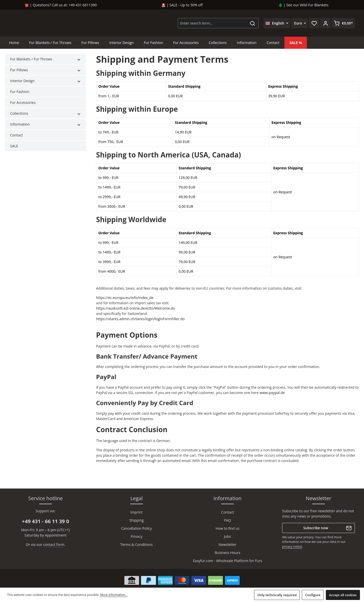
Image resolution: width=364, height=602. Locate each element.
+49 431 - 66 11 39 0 (45, 521)
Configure (313, 595)
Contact (227, 512)
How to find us (228, 528)
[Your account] (325, 24)
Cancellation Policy (136, 528)
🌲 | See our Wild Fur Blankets (303, 5)
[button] (79, 61)
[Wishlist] (314, 24)
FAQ (228, 520)
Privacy (136, 536)
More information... (114, 595)
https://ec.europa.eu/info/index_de (125, 300)
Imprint (136, 512)
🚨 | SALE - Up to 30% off (182, 5)
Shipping (137, 520)
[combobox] (212, 24)
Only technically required (277, 595)
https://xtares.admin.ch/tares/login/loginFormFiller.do (140, 321)
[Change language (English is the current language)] (277, 24)
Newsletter (228, 545)
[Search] (253, 24)
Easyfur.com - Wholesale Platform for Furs (227, 561)
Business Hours (228, 553)
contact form (54, 545)
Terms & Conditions (137, 545)
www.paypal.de (272, 395)
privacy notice (292, 547)
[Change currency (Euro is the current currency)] (300, 24)
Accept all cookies (343, 595)
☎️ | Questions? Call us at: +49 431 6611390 (61, 5)
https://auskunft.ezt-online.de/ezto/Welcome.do (135, 310)
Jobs (227, 536)
